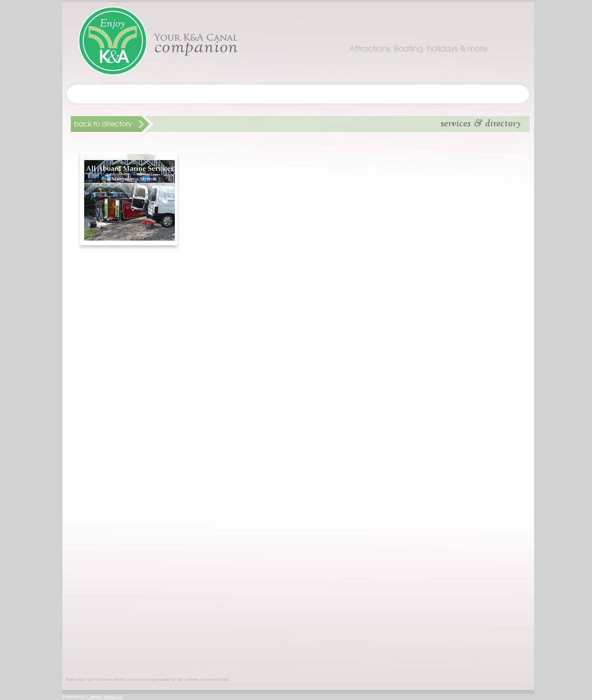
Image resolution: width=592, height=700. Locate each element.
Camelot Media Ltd (105, 697)
